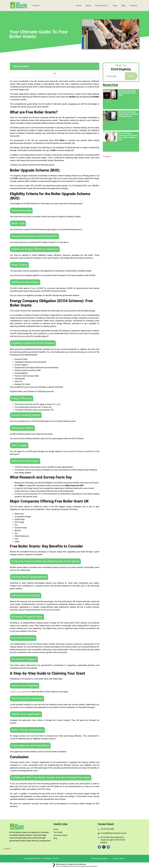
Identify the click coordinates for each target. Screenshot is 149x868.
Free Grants (102, 6)
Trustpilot (36, 6)
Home (79, 6)
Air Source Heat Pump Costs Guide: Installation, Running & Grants (128, 114)
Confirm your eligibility (19, 692)
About (88, 6)
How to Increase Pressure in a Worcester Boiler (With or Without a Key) (128, 136)
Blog (123, 6)
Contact (133, 6)
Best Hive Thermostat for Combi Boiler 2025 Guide (127, 93)
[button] (96, 66)
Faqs (115, 6)
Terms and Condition (99, 859)
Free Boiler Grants (61, 835)
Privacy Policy (119, 859)
